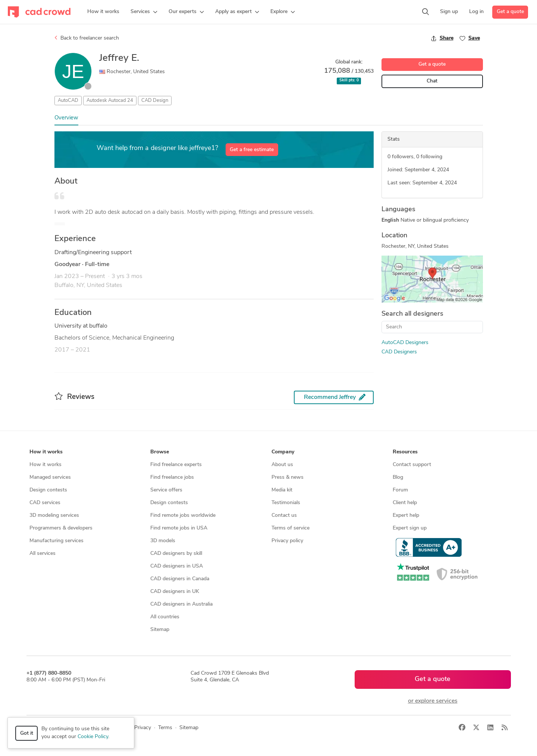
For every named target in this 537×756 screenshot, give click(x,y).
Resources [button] (405, 452)
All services (43, 554)
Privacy (143, 728)
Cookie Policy (93, 737)
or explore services (433, 701)
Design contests (48, 490)
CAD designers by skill (176, 554)
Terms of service (291, 528)
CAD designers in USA (177, 566)
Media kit (282, 490)
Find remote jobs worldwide (183, 516)
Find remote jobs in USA (179, 528)
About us (282, 465)
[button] (144, 12)
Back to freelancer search (87, 38)
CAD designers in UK (175, 592)
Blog (398, 477)
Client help (405, 503)
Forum (400, 490)
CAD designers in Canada (180, 579)
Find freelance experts (176, 465)
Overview (66, 118)
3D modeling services (54, 516)
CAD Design (155, 101)
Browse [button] (160, 452)
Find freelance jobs (172, 477)
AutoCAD (68, 101)
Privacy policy (287, 541)
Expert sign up (410, 528)
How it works (45, 465)
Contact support (412, 465)
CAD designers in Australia (181, 604)
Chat (432, 81)
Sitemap (160, 630)
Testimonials (286, 503)
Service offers (166, 490)
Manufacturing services (56, 541)
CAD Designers (399, 352)
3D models (163, 541)
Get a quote (510, 12)
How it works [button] (46, 452)
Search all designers (412, 314)
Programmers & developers (61, 528)
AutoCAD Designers (405, 343)
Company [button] (283, 452)
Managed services (50, 477)
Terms (165, 728)
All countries (165, 617)
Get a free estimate (252, 150)
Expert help (406, 516)
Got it (27, 733)
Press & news (288, 477)
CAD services (45, 503)
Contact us (284, 516)
